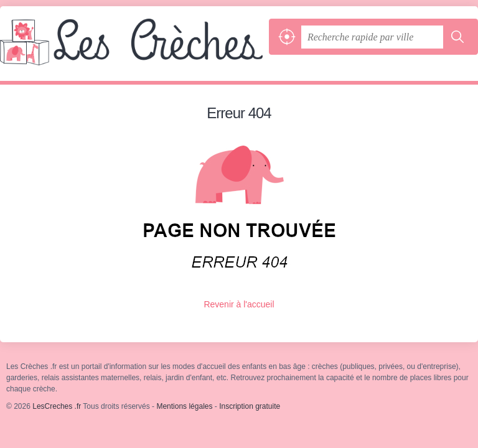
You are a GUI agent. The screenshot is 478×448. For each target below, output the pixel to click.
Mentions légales (184, 406)
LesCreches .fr (131, 50)
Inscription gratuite (250, 406)
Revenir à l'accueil (239, 304)
